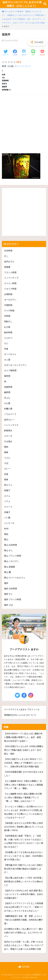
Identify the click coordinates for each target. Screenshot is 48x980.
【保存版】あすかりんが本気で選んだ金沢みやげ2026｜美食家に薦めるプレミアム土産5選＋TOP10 (24, 827)
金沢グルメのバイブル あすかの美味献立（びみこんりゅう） (22, 4)
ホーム (7, 11)
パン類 (7, 518)
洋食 (6, 349)
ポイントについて (23, 66)
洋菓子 (7, 512)
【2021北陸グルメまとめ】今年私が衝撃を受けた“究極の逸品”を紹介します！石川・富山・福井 (24, 750)
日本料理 (8, 251)
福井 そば (8, 605)
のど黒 (7, 403)
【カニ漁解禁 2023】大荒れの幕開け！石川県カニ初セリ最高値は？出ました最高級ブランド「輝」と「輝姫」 (24, 785)
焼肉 (6, 447)
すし (6, 256)
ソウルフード (10, 414)
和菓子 (7, 491)
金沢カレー (9, 420)
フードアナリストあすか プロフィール (22, 710)
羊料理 (7, 316)
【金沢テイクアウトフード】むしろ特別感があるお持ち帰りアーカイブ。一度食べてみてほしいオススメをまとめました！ (24, 907)
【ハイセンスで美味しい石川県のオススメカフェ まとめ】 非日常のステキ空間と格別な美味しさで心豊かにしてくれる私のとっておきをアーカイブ (24, 812)
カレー (7, 469)
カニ (6, 343)
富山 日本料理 (10, 545)
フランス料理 (10, 273)
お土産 (7, 327)
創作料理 (8, 333)
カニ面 (7, 360)
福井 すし (8, 594)
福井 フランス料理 (13, 599)
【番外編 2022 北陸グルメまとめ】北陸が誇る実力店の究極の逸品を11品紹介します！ (23, 869)
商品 (6, 534)
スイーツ (8, 507)
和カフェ (8, 485)
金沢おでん (9, 262)
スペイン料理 (10, 283)
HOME (24, 967)
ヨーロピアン (10, 300)
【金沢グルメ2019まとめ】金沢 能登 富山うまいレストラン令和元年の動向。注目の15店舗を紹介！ (24, 894)
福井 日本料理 (10, 589)
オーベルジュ (10, 354)
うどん (7, 458)
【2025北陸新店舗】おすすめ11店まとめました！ (24, 774)
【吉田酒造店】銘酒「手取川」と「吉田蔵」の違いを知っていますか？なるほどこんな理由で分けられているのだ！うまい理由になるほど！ (24, 841)
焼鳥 (6, 452)
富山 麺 (7, 572)
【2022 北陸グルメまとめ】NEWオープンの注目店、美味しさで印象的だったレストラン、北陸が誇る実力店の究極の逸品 (24, 763)
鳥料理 (7, 376)
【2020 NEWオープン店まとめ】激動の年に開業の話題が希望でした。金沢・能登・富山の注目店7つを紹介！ (24, 737)
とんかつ (8, 338)
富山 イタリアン (12, 561)
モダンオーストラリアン (15, 365)
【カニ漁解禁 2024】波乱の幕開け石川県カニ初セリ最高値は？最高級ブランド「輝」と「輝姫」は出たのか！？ (23, 798)
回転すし (8, 322)
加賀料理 (8, 387)
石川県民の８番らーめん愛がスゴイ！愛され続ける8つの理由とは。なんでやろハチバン (24, 933)
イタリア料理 (10, 289)
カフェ (7, 496)
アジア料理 (17, 11)
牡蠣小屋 (8, 409)
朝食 (6, 480)
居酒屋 (7, 267)
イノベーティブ (11, 278)
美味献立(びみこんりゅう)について (20, 715)
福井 (6, 583)
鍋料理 (7, 392)
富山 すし (8, 550)
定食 (6, 474)
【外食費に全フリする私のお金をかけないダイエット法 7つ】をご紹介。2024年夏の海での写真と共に (24, 856)
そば (6, 463)
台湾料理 (8, 294)
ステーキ (8, 436)
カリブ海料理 (10, 371)
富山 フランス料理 (13, 556)
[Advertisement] (24, 121)
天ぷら (7, 398)
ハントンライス (11, 425)
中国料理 (8, 305)
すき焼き (8, 442)
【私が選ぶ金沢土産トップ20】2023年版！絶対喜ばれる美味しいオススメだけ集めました (24, 881)
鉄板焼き (8, 431)
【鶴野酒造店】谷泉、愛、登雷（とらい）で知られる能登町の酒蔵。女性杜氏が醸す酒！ (24, 920)
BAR (6, 529)
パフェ (7, 501)
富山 (6, 540)
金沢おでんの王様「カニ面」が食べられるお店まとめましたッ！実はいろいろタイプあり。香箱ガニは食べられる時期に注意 (24, 945)
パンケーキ (9, 523)
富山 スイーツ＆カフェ (15, 578)
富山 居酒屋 (9, 567)
